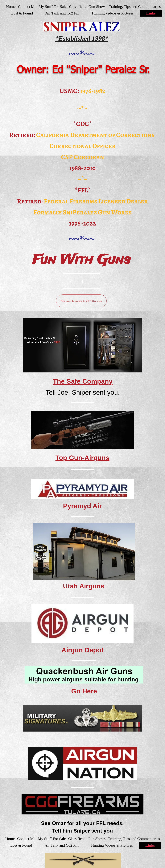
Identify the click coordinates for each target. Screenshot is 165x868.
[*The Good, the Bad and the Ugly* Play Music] (81, 301)
